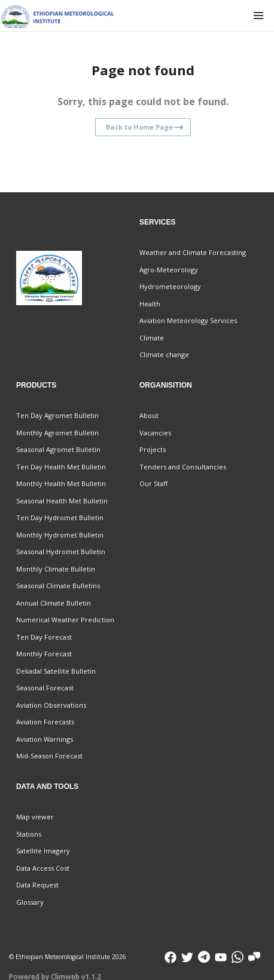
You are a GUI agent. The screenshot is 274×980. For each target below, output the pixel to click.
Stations (29, 834)
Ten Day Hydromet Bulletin (60, 517)
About (149, 415)
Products (36, 385)
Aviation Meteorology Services (188, 320)
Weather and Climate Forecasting (193, 252)
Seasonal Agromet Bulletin (58, 449)
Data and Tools (47, 787)
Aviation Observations (51, 705)
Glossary (30, 902)
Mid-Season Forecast (49, 756)
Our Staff (153, 483)
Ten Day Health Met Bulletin (61, 467)
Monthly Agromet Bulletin (57, 433)
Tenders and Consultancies (183, 467)
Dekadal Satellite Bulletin (56, 671)
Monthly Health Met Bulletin (61, 483)
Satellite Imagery (43, 851)
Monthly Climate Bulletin (56, 569)
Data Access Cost (43, 868)
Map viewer (35, 817)
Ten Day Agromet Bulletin (57, 415)
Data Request (37, 885)
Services (157, 222)
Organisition (166, 385)
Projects (153, 449)
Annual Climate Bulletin (54, 603)
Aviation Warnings (45, 739)
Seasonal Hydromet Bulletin (61, 552)
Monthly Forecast (44, 654)
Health (150, 304)
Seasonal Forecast (45, 688)
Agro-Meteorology (169, 270)
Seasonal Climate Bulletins (58, 586)
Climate (152, 338)
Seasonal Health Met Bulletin (62, 501)
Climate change (164, 354)
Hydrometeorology (170, 286)
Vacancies (155, 433)
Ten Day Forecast (44, 637)
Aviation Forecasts (45, 722)
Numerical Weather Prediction (65, 620)
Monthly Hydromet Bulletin (60, 535)
